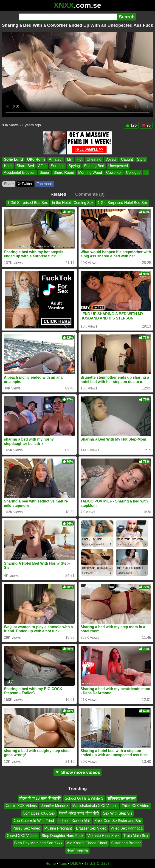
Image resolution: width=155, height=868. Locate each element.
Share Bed (25, 166)
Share (9, 184)
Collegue (133, 173)
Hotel (8, 166)
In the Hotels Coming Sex (73, 203)
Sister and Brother (126, 843)
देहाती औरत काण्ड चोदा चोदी (79, 813)
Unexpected (118, 166)
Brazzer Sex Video (91, 828)
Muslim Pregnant (58, 828)
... (146, 173)
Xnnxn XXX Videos (21, 806)
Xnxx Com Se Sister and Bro (118, 821)
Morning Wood (90, 173)
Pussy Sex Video (26, 828)
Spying (74, 166)
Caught (127, 159)
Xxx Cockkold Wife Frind (34, 821)
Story (141, 159)
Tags (63, 864)
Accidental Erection (20, 173)
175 (131, 125)
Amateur (56, 159)
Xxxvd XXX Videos (22, 836)
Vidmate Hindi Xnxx (103, 836)
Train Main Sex (136, 836)
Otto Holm (36, 159)
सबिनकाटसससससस (122, 798)
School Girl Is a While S (84, 798)
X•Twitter (25, 184)
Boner (44, 173)
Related (58, 194)
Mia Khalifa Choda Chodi (87, 843)
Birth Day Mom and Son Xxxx (38, 843)
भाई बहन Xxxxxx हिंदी (74, 821)
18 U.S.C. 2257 (97, 864)
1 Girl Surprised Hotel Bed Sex (123, 203)
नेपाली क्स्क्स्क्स (77, 851)
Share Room (64, 173)
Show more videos (77, 772)
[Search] (68, 17)
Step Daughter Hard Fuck (62, 836)
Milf (70, 159)
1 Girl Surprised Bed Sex (28, 203)
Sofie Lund (13, 159)
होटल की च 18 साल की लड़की (40, 798)
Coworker (114, 173)
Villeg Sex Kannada (126, 828)
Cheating (94, 159)
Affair (42, 166)
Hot (80, 159)
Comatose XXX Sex (39, 813)
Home (51, 864)
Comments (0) (90, 194)
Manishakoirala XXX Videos (95, 806)
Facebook (45, 184)
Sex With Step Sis (118, 813)
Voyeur (111, 159)
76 (146, 125)
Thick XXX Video (135, 806)
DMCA (76, 864)
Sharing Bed (94, 166)
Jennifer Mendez (54, 806)
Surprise (58, 166)
